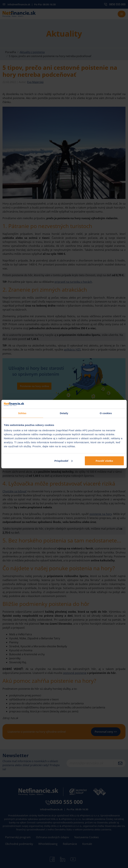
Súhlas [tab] (22, 413)
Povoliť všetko (104, 461)
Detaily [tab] (64, 413)
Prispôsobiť (64, 461)
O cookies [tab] (106, 413)
